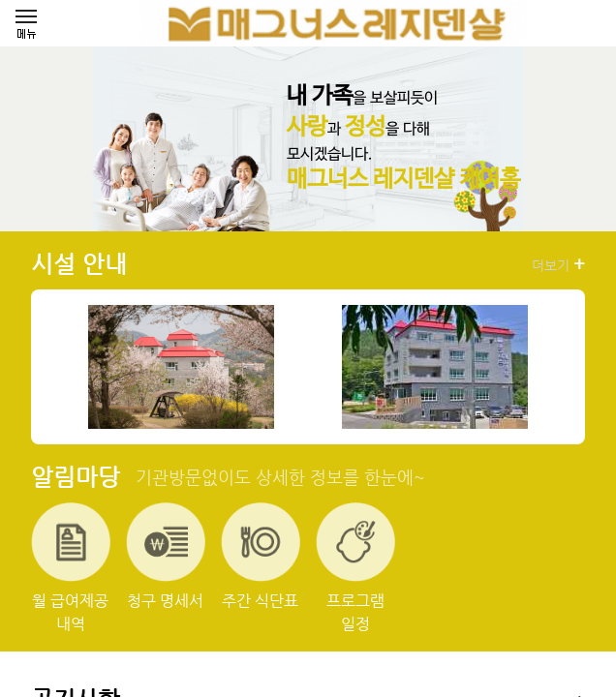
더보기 (558, 264)
